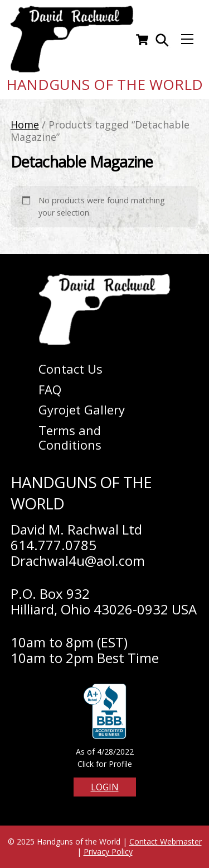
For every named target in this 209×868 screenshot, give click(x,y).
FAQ (50, 389)
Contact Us (71, 369)
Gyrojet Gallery (82, 409)
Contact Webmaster (166, 841)
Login (105, 787)
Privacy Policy (108, 852)
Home (25, 125)
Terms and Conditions (70, 438)
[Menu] (187, 39)
